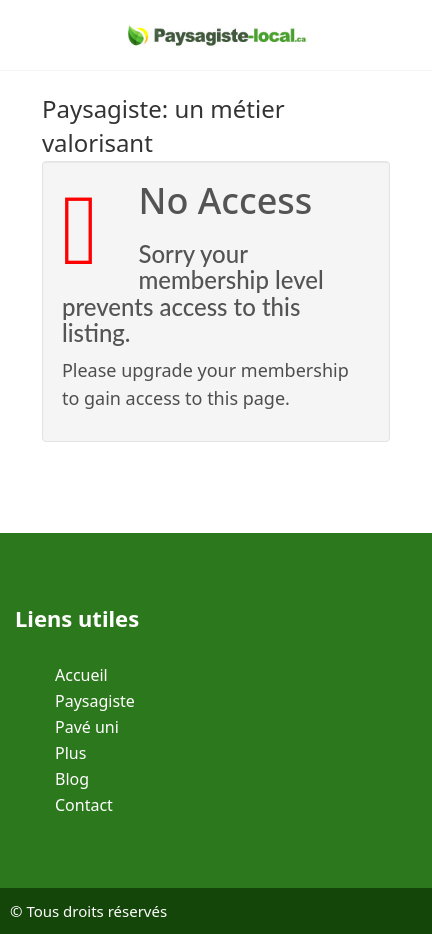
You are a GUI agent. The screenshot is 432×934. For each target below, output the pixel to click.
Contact (84, 805)
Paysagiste (95, 701)
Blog (72, 779)
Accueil (81, 675)
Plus (70, 753)
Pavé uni (87, 727)
